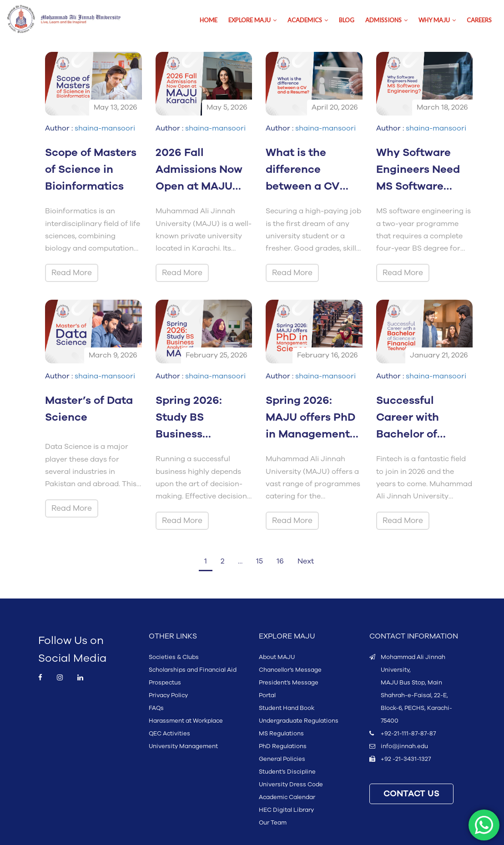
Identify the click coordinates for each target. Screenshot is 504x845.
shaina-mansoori (105, 128)
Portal (267, 695)
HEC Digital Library (286, 810)
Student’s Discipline (287, 772)
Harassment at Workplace (186, 721)
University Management (183, 746)
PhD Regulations (283, 746)
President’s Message (289, 683)
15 (260, 561)
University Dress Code (291, 785)
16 (280, 561)
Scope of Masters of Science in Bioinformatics (91, 170)
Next (306, 561)
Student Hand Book (287, 708)
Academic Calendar (287, 797)
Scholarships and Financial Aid (193, 670)
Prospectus (165, 683)
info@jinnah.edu (404, 746)
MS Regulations (281, 734)
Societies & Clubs (174, 657)
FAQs (156, 708)
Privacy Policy (168, 695)
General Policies (282, 759)
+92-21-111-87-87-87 (408, 734)
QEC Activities (169, 734)
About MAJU (277, 657)
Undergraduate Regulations (299, 721)
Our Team (273, 823)
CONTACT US (411, 794)
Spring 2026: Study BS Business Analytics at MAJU (189, 434)
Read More (72, 273)
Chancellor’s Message (290, 670)
